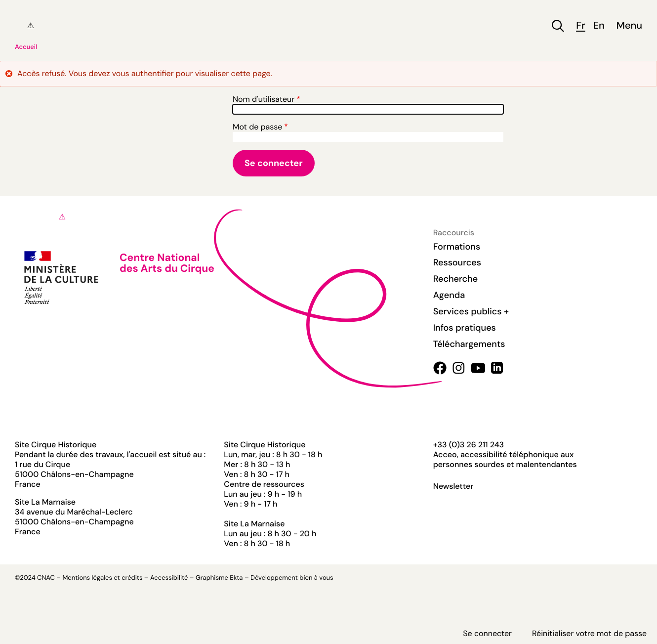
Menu (629, 26)
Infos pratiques (465, 328)
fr (580, 26)
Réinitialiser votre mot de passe (589, 633)
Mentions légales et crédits (102, 578)
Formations (457, 247)
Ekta (236, 578)
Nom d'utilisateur (264, 99)
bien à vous (316, 578)
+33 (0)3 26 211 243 (469, 445)
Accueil (26, 47)
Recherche (455, 279)
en (599, 26)
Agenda (449, 295)
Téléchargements (469, 344)
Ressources (457, 262)
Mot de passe (257, 127)
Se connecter (487, 633)
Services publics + (471, 311)
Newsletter (453, 486)
